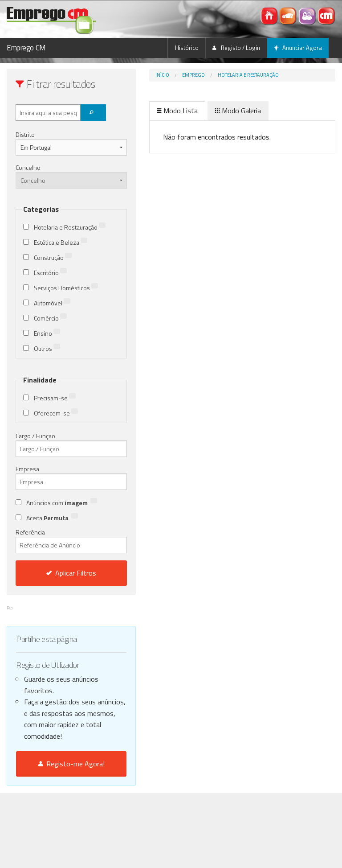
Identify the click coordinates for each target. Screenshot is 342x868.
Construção (53, 257)
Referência (71, 540)
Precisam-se (55, 398)
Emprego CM (26, 48)
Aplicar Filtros (71, 573)
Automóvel (52, 303)
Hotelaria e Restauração (248, 75)
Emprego (193, 75)
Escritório (50, 273)
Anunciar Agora (298, 48)
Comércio (50, 318)
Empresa (27, 469)
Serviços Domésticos (66, 288)
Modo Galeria (238, 111)
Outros (47, 348)
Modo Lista (177, 111)
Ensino (47, 333)
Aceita (52, 518)
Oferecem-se (56, 413)
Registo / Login (236, 48)
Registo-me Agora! (71, 764)
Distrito (25, 134)
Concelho (28, 167)
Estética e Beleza (61, 242)
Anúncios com (62, 503)
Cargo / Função (35, 436)
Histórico (187, 48)
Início (162, 75)
